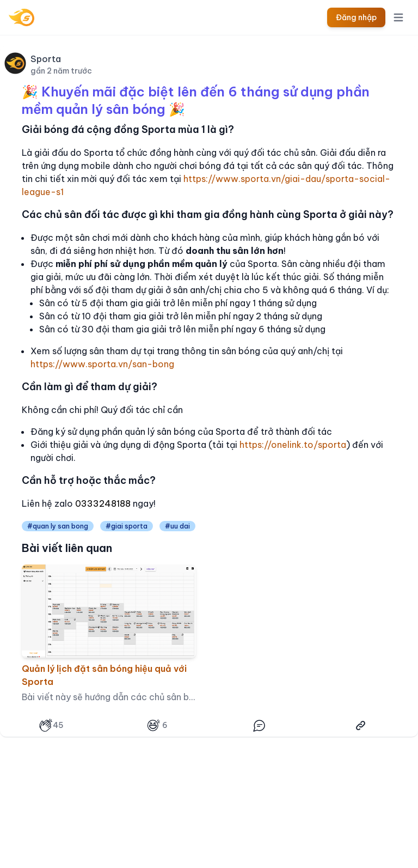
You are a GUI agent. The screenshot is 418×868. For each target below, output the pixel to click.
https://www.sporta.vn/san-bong (102, 364)
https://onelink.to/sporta (293, 445)
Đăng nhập (356, 17)
